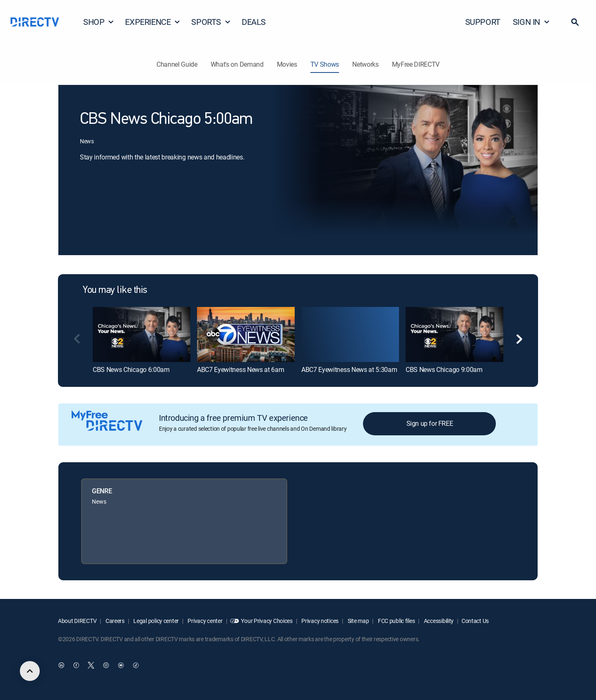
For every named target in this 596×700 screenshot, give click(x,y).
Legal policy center (156, 621)
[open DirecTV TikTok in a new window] (136, 666)
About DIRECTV (77, 621)
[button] (575, 22)
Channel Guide (177, 64)
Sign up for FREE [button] (430, 423)
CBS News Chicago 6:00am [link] (131, 369)
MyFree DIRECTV (416, 64)
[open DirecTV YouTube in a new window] (121, 666)
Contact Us (475, 621)
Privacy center (205, 621)
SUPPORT (483, 22)
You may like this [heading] (115, 290)
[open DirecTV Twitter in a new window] (91, 666)
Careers (114, 621)
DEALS (254, 22)
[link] (142, 334)
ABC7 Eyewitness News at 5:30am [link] (349, 369)
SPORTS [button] (211, 22)
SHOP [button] (99, 22)
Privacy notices (320, 621)
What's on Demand (237, 64)
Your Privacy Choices (267, 621)
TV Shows (325, 64)
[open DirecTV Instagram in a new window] (106, 666)
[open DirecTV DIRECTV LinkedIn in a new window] (61, 666)
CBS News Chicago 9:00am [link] (444, 369)
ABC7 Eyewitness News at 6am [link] (240, 369)
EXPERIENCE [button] (153, 22)
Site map (358, 621)
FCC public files (396, 621)
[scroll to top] (30, 671)
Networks (365, 64)
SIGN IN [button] (531, 22)
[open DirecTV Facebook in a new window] (76, 666)
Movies (287, 64)
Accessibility (438, 621)
